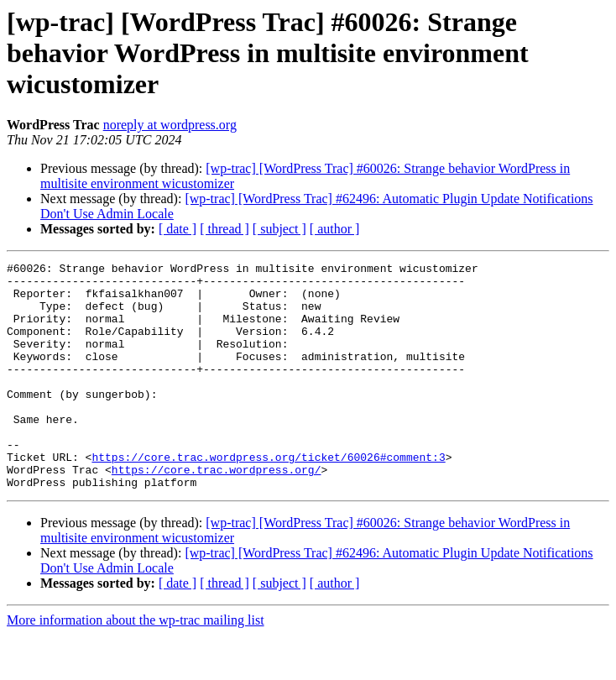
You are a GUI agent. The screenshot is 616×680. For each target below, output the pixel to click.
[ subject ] (279, 229)
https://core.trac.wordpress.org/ (217, 512)
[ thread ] (224, 229)
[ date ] (177, 229)
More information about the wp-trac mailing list (136, 665)
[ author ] (335, 229)
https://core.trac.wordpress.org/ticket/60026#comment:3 (268, 497)
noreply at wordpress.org (170, 125)
